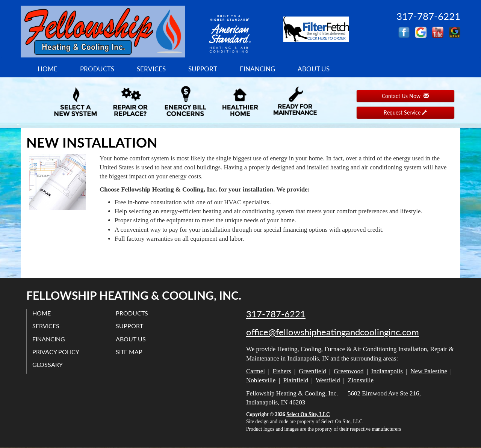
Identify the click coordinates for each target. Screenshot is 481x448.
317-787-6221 (276, 314)
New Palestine (429, 371)
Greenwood (349, 371)
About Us (314, 69)
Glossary (48, 364)
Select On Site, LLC (308, 414)
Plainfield (296, 380)
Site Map (129, 352)
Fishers (282, 371)
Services (151, 69)
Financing (257, 69)
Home (48, 69)
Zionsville (361, 380)
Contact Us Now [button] (405, 96)
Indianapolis (387, 371)
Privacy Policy (56, 352)
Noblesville (261, 380)
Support (203, 69)
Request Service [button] (405, 112)
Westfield (328, 380)
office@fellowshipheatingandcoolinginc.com (333, 332)
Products (97, 69)
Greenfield (312, 371)
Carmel (256, 371)
